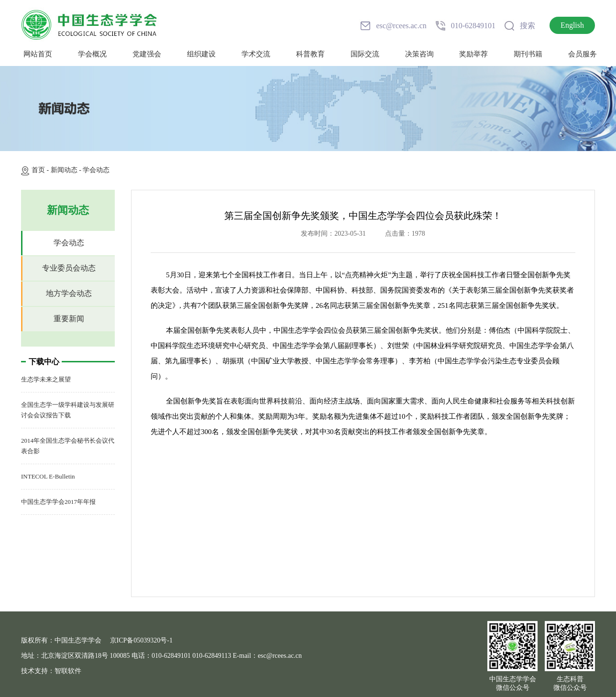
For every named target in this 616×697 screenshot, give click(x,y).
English (572, 25)
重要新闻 (69, 319)
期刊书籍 (528, 54)
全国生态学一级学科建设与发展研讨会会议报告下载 (68, 410)
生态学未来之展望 (46, 379)
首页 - (41, 170)
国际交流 (365, 54)
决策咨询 (419, 54)
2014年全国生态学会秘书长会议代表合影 (68, 446)
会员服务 (583, 54)
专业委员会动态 (69, 268)
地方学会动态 (69, 293)
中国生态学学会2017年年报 (58, 502)
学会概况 (92, 54)
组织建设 (201, 54)
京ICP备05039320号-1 (141, 640)
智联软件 (68, 671)
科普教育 (310, 54)
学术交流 (256, 54)
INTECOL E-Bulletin (48, 476)
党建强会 (147, 54)
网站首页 (38, 54)
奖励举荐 (473, 54)
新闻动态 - (67, 170)
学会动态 (96, 170)
